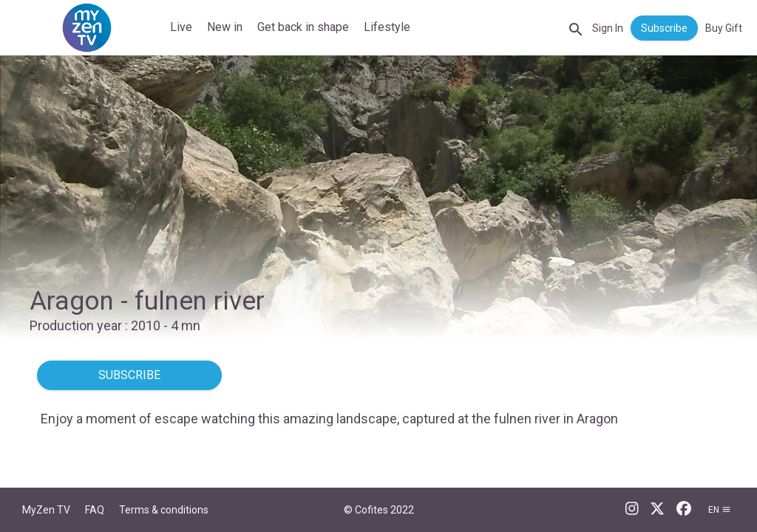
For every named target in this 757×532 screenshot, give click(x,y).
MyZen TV (46, 510)
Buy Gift (724, 28)
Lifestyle (387, 27)
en (720, 510)
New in (225, 27)
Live (181, 27)
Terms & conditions (164, 510)
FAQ (95, 510)
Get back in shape (303, 27)
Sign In (608, 28)
